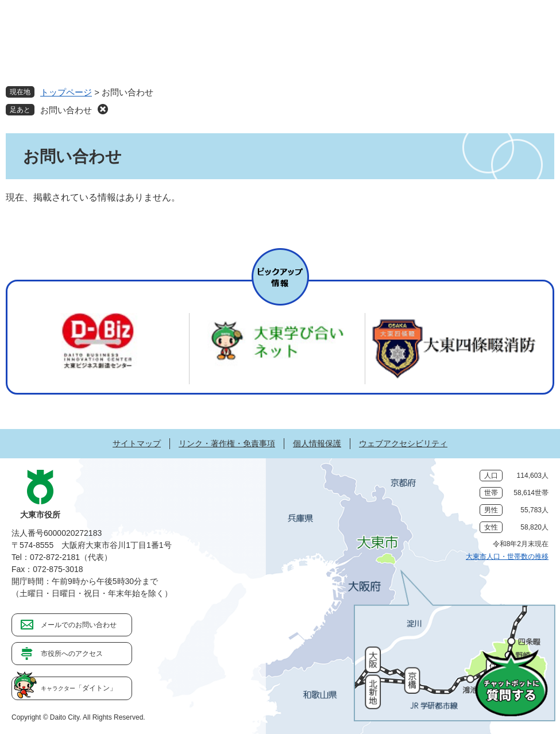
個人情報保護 (317, 443)
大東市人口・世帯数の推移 (507, 557)
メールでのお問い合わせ (79, 625)
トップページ (66, 92)
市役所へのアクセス (72, 654)
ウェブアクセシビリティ (403, 443)
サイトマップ (137, 443)
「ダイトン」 (79, 688)
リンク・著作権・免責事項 (227, 443)
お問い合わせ (66, 110)
